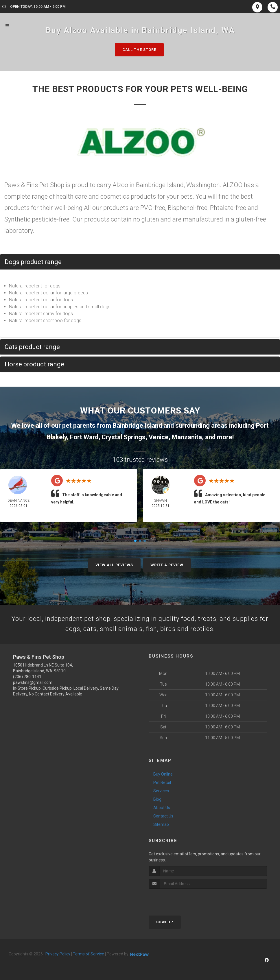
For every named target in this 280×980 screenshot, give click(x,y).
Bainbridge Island (137, 426)
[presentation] (179, 899)
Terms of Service (89, 954)
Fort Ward (84, 437)
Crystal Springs (124, 437)
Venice (159, 437)
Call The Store (139, 50)
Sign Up (165, 922)
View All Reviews (114, 565)
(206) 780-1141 (27, 677)
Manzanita (187, 437)
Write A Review (167, 565)
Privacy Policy (58, 954)
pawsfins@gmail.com (33, 682)
